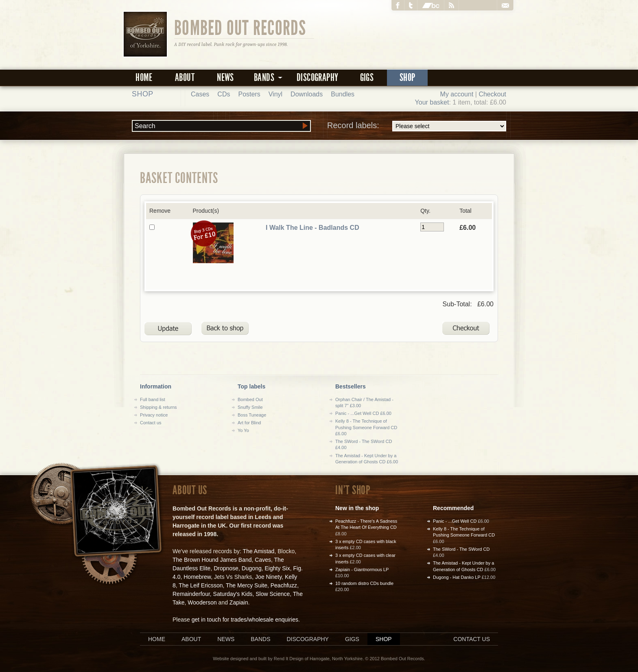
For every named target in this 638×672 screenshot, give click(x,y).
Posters (249, 94)
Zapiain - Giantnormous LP (362, 569)
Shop (407, 77)
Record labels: (417, 126)
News (225, 77)
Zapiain (239, 602)
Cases (200, 94)
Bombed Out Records (240, 27)
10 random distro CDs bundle (364, 583)
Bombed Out (250, 399)
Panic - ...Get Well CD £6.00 (363, 413)
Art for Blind (249, 423)
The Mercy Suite (247, 585)
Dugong (252, 568)
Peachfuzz (284, 585)
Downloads (307, 94)
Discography (317, 77)
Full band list (153, 399)
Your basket (432, 102)
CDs (224, 94)
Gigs (367, 77)
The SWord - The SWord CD (461, 549)
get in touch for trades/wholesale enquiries (245, 620)
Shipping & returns (158, 407)
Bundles (343, 94)
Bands (260, 639)
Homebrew (197, 577)
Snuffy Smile (250, 407)
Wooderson (202, 602)
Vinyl (275, 94)
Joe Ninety (268, 577)
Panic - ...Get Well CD (455, 521)
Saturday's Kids (233, 594)
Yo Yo (243, 430)
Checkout (492, 94)
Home (144, 77)
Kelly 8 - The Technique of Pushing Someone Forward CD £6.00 (366, 427)
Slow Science (273, 594)
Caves (263, 560)
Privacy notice (154, 415)
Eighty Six (277, 568)
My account (457, 94)
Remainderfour (191, 594)
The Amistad (259, 551)
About (185, 77)
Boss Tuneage (252, 415)
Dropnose (226, 568)
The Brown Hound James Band (212, 560)
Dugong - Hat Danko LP (457, 577)
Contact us (151, 423)
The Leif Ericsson (201, 585)
